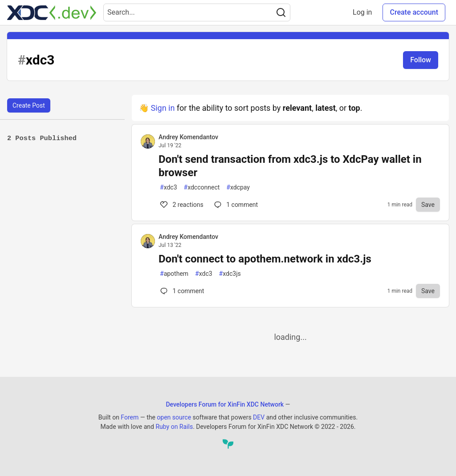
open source (174, 417)
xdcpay (238, 188)
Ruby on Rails (174, 427)
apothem (174, 274)
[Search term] (197, 12)
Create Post (29, 105)
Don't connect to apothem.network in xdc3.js (265, 259)
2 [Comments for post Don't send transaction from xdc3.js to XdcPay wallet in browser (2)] (181, 205)
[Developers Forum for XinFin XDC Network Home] (52, 12)
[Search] (281, 12)
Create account (414, 12)
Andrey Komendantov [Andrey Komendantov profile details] (188, 137)
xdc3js (230, 274)
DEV (259, 417)
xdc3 (169, 188)
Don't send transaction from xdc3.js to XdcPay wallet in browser (290, 166)
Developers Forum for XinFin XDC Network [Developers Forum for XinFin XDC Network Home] (225, 404)
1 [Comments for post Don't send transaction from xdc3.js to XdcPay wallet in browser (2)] (235, 205)
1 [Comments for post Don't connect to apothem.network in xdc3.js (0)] (181, 291)
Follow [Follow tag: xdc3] (421, 60)
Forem (130, 417)
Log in (362, 12)
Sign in (163, 108)
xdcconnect (202, 188)
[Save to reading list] (428, 205)
